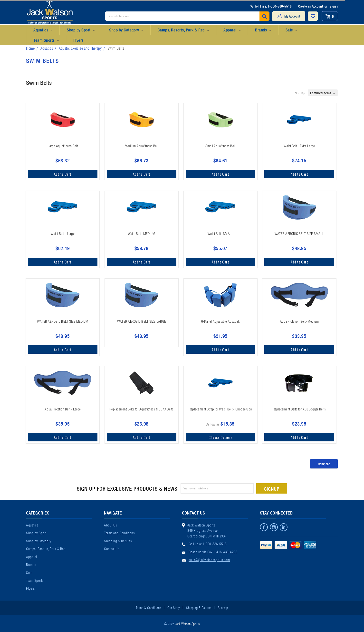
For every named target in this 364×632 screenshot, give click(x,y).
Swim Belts (116, 48)
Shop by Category (126, 30)
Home (30, 48)
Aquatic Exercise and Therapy (80, 48)
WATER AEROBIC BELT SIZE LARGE (142, 321)
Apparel (232, 30)
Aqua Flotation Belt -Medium (299, 321)
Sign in (335, 6)
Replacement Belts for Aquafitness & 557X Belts (142, 409)
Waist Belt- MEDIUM (142, 233)
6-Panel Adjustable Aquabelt (220, 321)
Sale (291, 30)
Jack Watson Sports (187, 623)
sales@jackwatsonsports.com (209, 559)
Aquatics (43, 30)
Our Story (174, 607)
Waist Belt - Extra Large (299, 146)
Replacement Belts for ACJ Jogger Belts (299, 409)
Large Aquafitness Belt (63, 146)
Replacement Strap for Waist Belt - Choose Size (220, 409)
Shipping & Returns (118, 541)
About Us (110, 525)
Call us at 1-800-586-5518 (208, 544)
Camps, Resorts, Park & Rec (183, 30)
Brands (263, 30)
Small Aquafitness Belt (220, 146)
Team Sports (46, 40)
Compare (324, 464)
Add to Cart (63, 174)
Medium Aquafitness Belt (142, 146)
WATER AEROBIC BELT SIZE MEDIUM (63, 321)
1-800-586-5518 (280, 6)
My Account (292, 16)
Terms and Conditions (119, 533)
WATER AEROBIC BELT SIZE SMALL (299, 233)
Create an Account (311, 6)
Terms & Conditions (148, 607)
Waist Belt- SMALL (220, 233)
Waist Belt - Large (63, 233)
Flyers (78, 40)
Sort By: (300, 93)
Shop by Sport (81, 30)
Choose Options (220, 437)
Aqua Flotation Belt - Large (63, 409)
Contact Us (112, 548)
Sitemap (223, 607)
